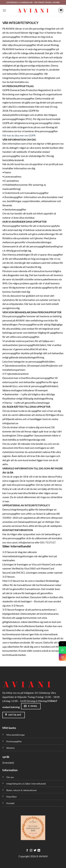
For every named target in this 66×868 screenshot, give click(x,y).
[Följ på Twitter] (35, 850)
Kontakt (10, 803)
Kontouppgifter (14, 741)
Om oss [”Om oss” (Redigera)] (10, 777)
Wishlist (10, 748)
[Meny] (4, 10)
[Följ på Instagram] (31, 850)
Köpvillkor (12, 797)
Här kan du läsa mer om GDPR (19, 135)
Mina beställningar (16, 735)
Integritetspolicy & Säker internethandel (26, 784)
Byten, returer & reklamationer (22, 790)
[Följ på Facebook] (27, 850)
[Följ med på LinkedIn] (39, 850)
